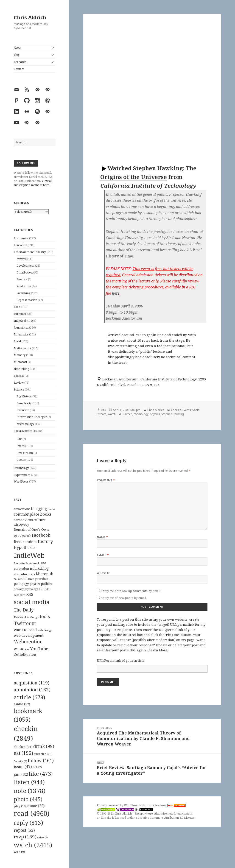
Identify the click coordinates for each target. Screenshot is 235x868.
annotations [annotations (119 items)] (22, 509)
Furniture (20, 314)
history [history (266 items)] (45, 541)
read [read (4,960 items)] (32, 813)
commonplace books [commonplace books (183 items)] (33, 514)
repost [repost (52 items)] (24, 830)
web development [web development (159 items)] (29, 635)
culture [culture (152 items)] (40, 520)
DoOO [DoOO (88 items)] (18, 536)
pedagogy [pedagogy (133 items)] (21, 584)
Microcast (20, 362)
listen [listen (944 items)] (29, 782)
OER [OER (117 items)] (24, 579)
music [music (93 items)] (17, 579)
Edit (19, 439)
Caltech (127, 414)
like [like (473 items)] (41, 774)
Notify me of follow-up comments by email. (131, 591)
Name (102, 537)
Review (19, 383)
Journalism (21, 328)
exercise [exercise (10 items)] (43, 754)
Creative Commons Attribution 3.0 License (166, 818)
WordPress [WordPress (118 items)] (22, 649)
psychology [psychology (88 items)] (31, 589)
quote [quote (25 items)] (36, 806)
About (18, 48)
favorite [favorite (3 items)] (20, 761)
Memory (20, 355)
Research (20, 62)
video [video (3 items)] (42, 837)
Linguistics (21, 334)
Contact (19, 69)
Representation (27, 300)
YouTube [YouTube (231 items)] (39, 649)
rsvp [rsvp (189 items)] (25, 837)
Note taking (21, 369)
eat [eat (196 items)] (23, 753)
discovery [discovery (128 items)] (21, 524)
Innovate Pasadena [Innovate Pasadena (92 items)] (25, 563)
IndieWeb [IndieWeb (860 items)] (29, 555)
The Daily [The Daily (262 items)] (24, 610)
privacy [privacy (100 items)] (19, 589)
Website (104, 573)
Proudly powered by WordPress (118, 805)
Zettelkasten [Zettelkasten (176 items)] (25, 654)
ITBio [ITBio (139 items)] (42, 563)
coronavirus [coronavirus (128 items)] (23, 520)
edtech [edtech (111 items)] (27, 536)
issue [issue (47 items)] (23, 767)
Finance (22, 279)
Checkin (176, 410)
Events (21, 446)
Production (24, 286)
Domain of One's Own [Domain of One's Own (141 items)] (31, 529)
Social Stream (23, 431)
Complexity (24, 403)
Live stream (25, 453)
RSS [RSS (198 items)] (30, 594)
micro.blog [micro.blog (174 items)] (39, 568)
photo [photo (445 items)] (28, 799)
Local (17, 341)
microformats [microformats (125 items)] (24, 574)
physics (155, 414)
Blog (17, 55)
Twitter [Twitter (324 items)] (22, 623)
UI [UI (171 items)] (34, 624)
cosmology (141, 414)
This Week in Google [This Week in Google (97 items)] (26, 617)
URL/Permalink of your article (121, 660)
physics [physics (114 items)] (35, 584)
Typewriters (22, 475)
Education (20, 245)
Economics (21, 238)
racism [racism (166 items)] (45, 589)
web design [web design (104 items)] (45, 630)
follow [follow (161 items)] (41, 760)
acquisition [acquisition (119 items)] (32, 683)
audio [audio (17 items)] (22, 704)
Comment (106, 480)
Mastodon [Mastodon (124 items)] (21, 569)
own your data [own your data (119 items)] (38, 579)
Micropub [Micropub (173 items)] (45, 574)
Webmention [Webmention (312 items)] (28, 642)
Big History (24, 396)
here (116, 293)
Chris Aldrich (30, 17)
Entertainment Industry (30, 252)
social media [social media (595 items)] (32, 602)
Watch (112, 414)
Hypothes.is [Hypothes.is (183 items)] (25, 547)
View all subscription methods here (33, 183)
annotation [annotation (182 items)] (32, 689)
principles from (166, 805)
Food (17, 307)
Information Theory (30, 417)
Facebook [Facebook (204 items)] (41, 535)
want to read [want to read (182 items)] (25, 630)
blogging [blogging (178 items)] (39, 509)
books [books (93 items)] (51, 509)
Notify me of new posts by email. (124, 598)
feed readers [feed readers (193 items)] (25, 542)
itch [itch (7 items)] (37, 767)
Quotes (21, 460)
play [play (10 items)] (20, 806)
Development (25, 266)
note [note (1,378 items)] (30, 791)
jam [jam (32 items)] (21, 774)
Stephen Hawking (173, 414)
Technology (21, 468)
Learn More (158, 650)
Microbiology (25, 424)
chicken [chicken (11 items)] (23, 747)
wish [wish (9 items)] (19, 852)
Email (103, 555)
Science (19, 389)
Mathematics (22, 348)
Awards (22, 259)
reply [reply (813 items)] (28, 823)
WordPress (21, 481)
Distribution (25, 272)
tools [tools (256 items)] (45, 616)
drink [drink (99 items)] (44, 746)
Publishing (23, 293)
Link (104, 410)
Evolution (23, 410)
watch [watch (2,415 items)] (33, 845)
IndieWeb (20, 321)
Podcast (19, 376)
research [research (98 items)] (20, 595)
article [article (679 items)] (29, 697)
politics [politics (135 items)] (47, 584)
